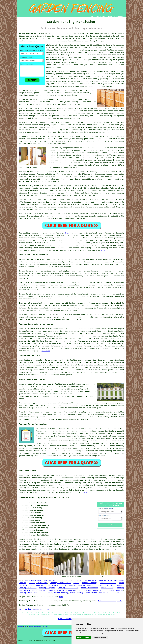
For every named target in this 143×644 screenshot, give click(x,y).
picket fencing (62, 196)
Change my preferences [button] (99, 638)
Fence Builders (45, 593)
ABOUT (104, 16)
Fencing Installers (74, 580)
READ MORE (46, 351)
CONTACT (111, 16)
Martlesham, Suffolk (108, 549)
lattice (43, 193)
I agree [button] (79, 638)
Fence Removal (52, 585)
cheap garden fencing (55, 436)
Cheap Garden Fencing (104, 590)
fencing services (113, 451)
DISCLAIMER (119, 16)
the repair (103, 436)
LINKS (97, 16)
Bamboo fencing (26, 260)
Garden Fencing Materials (31, 186)
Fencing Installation (54, 580)
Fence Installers (108, 583)
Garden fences (52, 186)
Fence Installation (57, 590)
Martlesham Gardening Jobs (110, 601)
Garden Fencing (90, 583)
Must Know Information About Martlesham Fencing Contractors (77, 71)
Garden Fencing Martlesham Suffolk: (36, 34)
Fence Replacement (33, 580)
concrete (44, 188)
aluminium (95, 188)
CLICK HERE (106, 250)
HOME (92, 16)
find (27, 475)
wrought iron (56, 188)
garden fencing (60, 41)
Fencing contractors (105, 163)
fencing (91, 196)
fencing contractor (65, 216)
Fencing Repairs (69, 585)
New (26, 627)
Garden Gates (91, 580)
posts (114, 441)
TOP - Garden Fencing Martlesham (34, 609)
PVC (112, 188)
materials (103, 53)
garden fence (93, 34)
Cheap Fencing (108, 588)
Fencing (72, 590)
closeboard (24, 193)
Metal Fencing (77, 593)
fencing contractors (93, 148)
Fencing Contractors (35, 627)
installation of (117, 443)
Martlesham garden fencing (69, 48)
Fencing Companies (87, 585)
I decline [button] (87, 638)
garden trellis (100, 443)
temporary (75, 431)
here (85, 493)
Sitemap (20, 627)
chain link (74, 446)
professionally (53, 67)
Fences (76, 583)
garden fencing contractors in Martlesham (47, 539)
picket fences (84, 391)
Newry (68, 233)
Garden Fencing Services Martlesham (44, 498)
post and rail (107, 193)
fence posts (48, 439)
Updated (45, 627)
